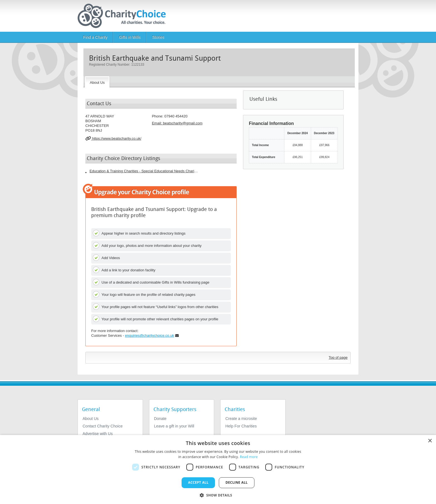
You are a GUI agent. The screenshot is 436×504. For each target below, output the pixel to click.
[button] (218, 495)
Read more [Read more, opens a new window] (249, 457)
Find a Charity (95, 37)
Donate (160, 419)
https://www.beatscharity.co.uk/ (113, 138)
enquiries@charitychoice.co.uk (149, 335)
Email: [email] (177, 123)
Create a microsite (241, 419)
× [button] (430, 441)
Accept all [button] (198, 482)
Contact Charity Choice (103, 426)
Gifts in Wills (130, 37)
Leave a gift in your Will (174, 426)
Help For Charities (241, 426)
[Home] (124, 16)
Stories (158, 37)
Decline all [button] (237, 482)
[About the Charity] (97, 82)
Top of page (338, 357)
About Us (91, 419)
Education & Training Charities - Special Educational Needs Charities (144, 171)
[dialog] (218, 469)
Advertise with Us (98, 434)
